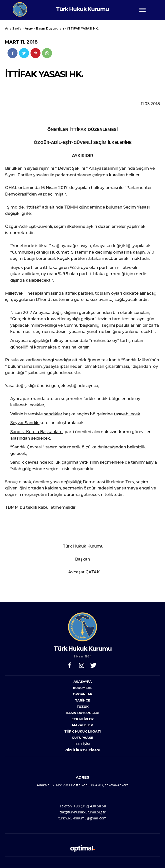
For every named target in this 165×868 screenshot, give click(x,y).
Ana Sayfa (13, 28)
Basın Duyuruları (50, 28)
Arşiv (29, 28)
